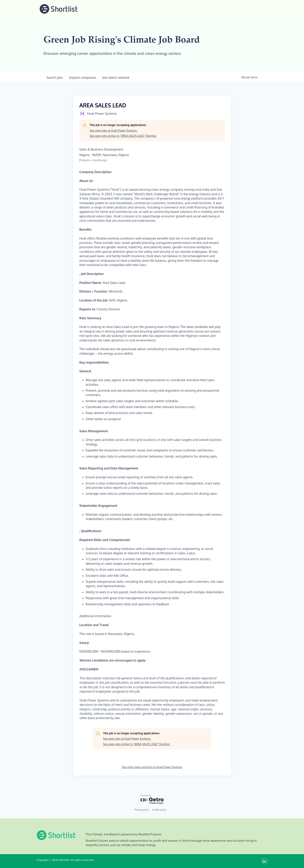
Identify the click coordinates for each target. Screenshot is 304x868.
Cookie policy (159, 810)
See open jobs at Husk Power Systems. (114, 130)
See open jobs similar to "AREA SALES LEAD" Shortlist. (123, 136)
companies (83, 78)
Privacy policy (142, 810)
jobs (55, 78)
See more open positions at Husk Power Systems (152, 767)
